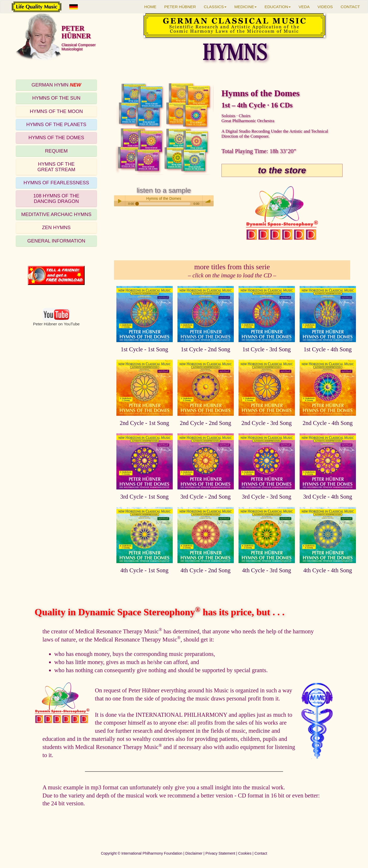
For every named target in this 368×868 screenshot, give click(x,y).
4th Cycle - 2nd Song (206, 570)
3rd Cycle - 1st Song (145, 497)
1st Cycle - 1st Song (145, 349)
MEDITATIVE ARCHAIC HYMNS (56, 214)
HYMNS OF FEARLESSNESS (56, 183)
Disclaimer (194, 853)
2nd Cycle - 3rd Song (267, 423)
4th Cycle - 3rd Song (266, 570)
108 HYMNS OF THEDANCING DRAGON (56, 198)
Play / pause (120, 201)
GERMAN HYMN (56, 85)
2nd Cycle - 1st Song (144, 423)
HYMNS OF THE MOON (56, 111)
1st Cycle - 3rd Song (267, 349)
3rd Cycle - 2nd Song (205, 497)
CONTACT (350, 7)
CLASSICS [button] (215, 7)
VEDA (304, 7)
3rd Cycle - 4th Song (328, 497)
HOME (150, 7)
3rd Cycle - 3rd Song (267, 497)
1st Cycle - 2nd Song (205, 349)
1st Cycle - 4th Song (328, 349)
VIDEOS (325, 7)
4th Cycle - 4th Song (328, 570)
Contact (261, 853)
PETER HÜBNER (180, 7)
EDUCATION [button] (278, 7)
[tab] (56, 85)
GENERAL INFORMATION (56, 241)
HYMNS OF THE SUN (56, 98)
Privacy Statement (220, 853)
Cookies (245, 853)
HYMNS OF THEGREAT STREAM (56, 167)
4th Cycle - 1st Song (144, 570)
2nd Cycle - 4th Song (328, 423)
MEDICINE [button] (245, 7)
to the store (282, 170)
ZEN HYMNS (56, 227)
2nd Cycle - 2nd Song (205, 423)
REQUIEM (56, 151)
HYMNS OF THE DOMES (56, 138)
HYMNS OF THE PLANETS (56, 124)
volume (208, 201)
